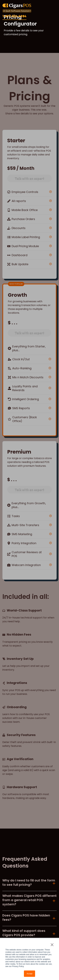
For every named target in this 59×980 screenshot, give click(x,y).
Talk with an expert (29, 178)
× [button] (52, 945)
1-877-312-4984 (14, 16)
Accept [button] (29, 974)
